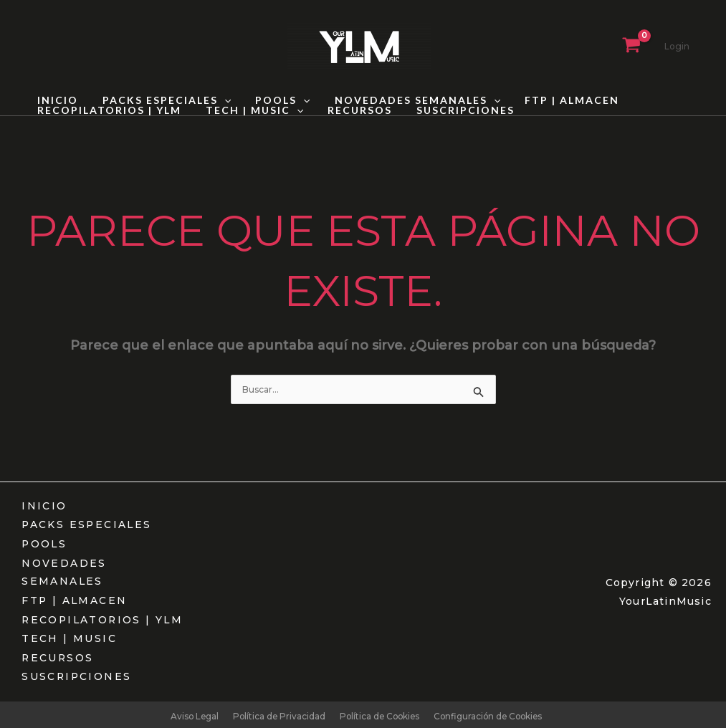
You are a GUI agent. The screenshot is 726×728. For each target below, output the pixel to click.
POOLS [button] (272, 100)
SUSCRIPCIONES (450, 110)
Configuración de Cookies (491, 713)
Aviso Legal (189, 713)
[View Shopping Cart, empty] (631, 47)
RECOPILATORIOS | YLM (107, 110)
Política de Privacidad (276, 713)
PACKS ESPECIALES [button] (160, 100)
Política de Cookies (378, 713)
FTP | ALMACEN (553, 100)
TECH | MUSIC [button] (248, 110)
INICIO (56, 100)
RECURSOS (349, 110)
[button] (218, 100)
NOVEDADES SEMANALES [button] (402, 100)
